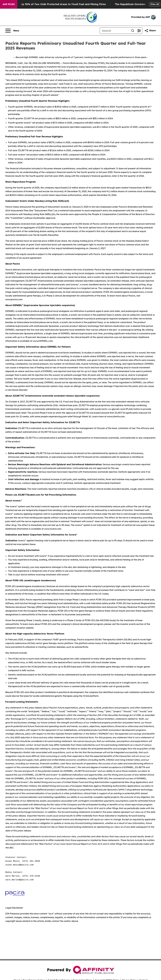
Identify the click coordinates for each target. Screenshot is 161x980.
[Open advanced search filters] (139, 31)
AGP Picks (9, 4)
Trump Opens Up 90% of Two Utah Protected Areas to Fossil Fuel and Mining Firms (58, 4)
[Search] (115, 31)
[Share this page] (150, 31)
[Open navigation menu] (12, 31)
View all (155, 4)
